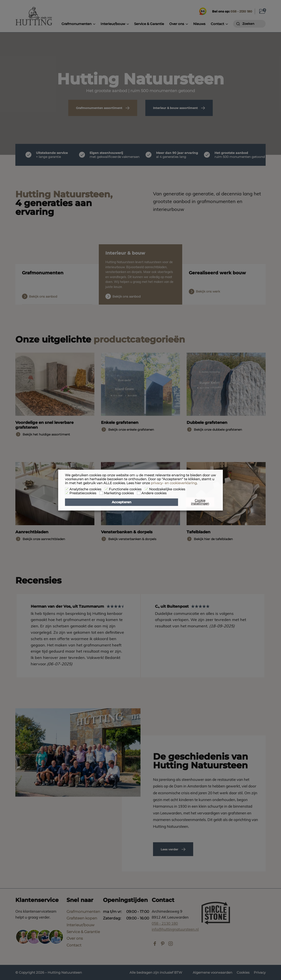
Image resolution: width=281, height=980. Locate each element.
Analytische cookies (85, 489)
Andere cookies (154, 493)
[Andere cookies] (139, 493)
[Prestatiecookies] (67, 493)
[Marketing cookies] (101, 493)
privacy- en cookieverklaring (174, 483)
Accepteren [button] (122, 502)
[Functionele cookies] (106, 489)
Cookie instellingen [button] (200, 502)
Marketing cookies (119, 493)
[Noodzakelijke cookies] (146, 489)
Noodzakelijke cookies (167, 489)
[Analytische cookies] (67, 489)
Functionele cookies (125, 489)
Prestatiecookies (83, 493)
